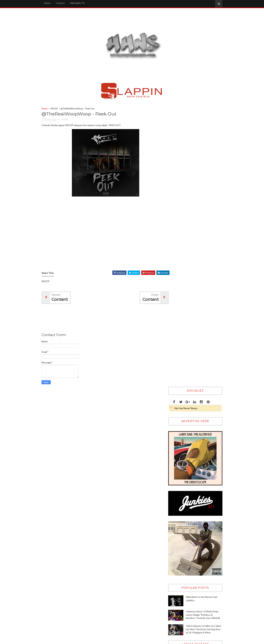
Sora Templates (170, 640)
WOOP (59, 109)
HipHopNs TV (82, 3)
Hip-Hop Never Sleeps (184, 127)
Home (52, 3)
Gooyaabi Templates (207, 640)
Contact (65, 3)
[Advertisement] (107, 320)
